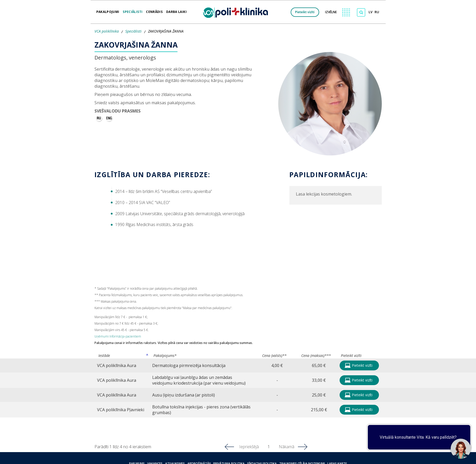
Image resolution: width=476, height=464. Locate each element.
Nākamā (287, 447)
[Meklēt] (361, 12)
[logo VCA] (237, 12)
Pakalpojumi (108, 10)
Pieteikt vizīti (305, 12)
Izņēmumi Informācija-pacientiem (118, 336)
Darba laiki (176, 10)
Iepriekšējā (249, 447)
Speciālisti (133, 10)
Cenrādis (154, 10)
